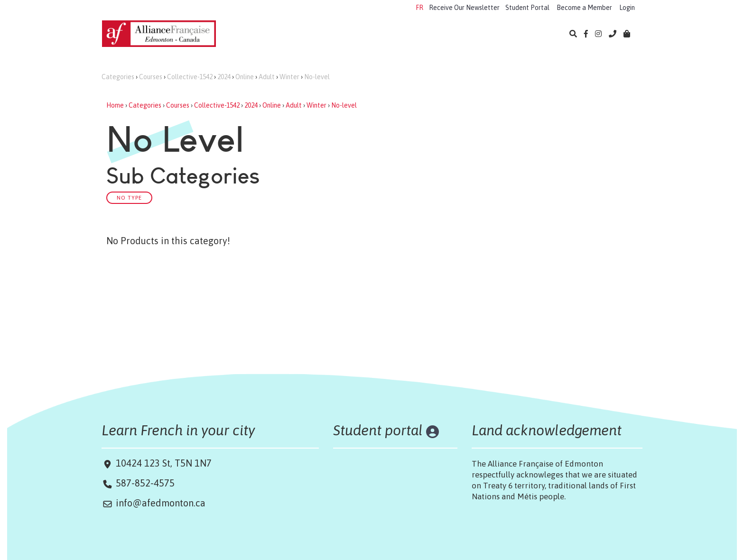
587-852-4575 (145, 483)
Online (245, 77)
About (526, 35)
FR (419, 8)
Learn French (258, 35)
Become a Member (584, 8)
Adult (267, 77)
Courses (151, 77)
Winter (289, 77)
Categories (118, 77)
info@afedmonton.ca (161, 503)
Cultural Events (428, 35)
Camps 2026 (321, 35)
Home (115, 105)
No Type (129, 197)
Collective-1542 (190, 77)
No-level (317, 77)
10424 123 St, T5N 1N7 (163, 463)
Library (485, 35)
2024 (224, 77)
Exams (372, 35)
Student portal (378, 430)
